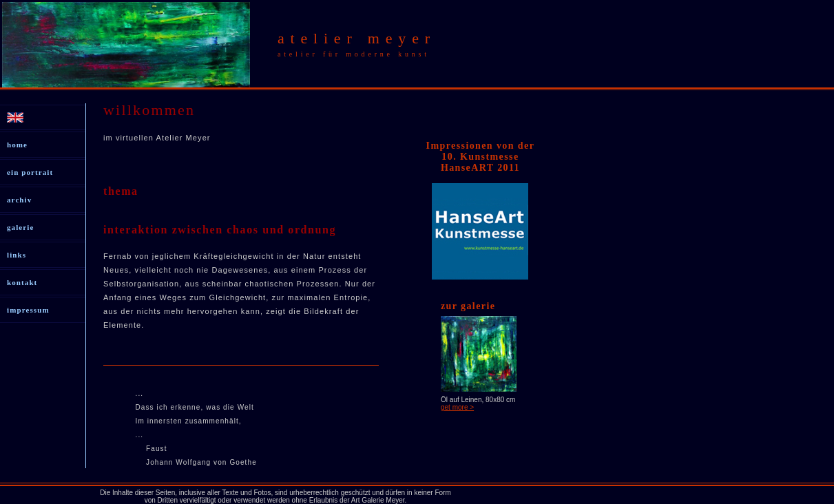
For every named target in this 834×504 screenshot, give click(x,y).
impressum (28, 310)
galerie (20, 227)
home (17, 145)
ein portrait (30, 172)
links (17, 255)
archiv (19, 200)
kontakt (22, 282)
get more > (457, 407)
